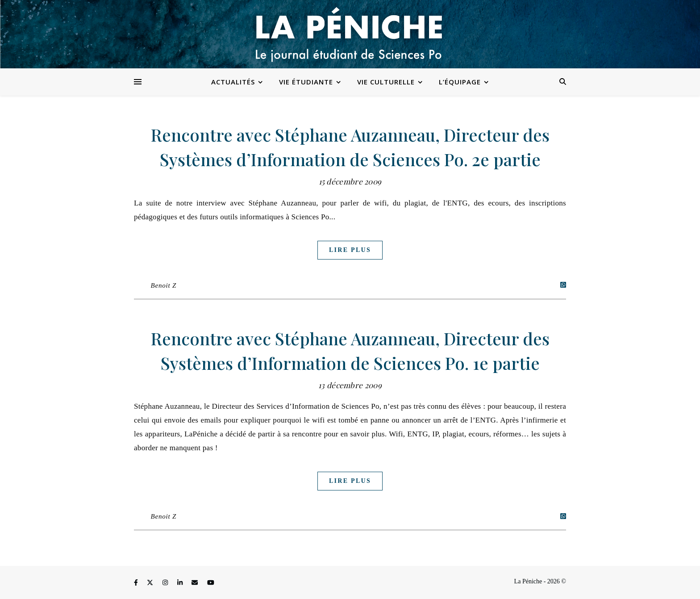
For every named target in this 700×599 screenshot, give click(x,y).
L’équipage (460, 82)
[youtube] (211, 583)
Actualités (233, 82)
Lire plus (350, 250)
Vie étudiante (306, 82)
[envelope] (196, 583)
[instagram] (166, 583)
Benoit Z (164, 285)
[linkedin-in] (181, 583)
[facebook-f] (137, 583)
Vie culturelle (386, 82)
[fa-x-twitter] (151, 583)
